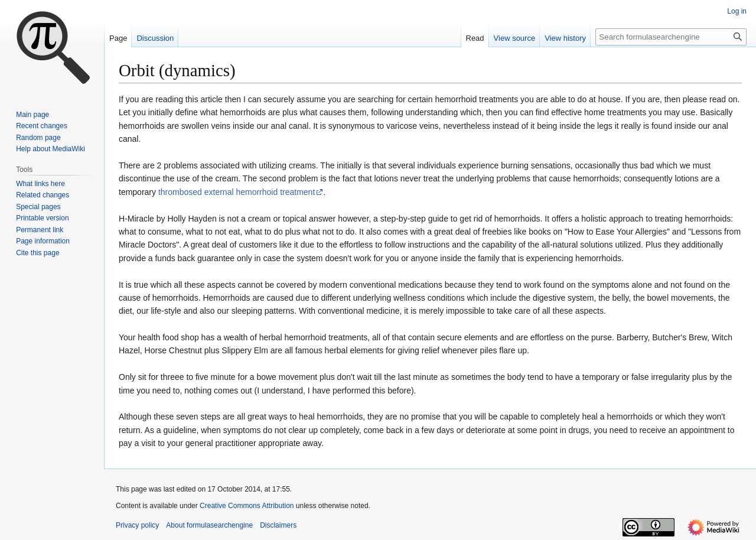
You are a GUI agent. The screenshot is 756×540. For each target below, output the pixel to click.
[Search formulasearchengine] (671, 37)
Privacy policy (137, 525)
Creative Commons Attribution (247, 506)
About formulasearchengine (209, 525)
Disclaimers (278, 525)
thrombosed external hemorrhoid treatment (237, 192)
